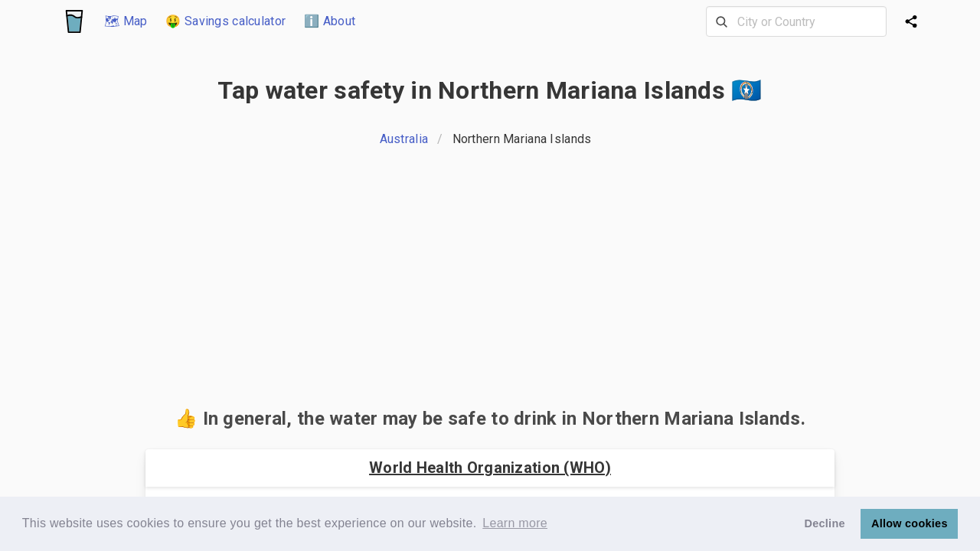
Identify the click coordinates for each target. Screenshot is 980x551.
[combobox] (796, 21)
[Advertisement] (490, 282)
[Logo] (74, 21)
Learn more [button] (515, 523)
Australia (404, 139)
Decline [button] (825, 523)
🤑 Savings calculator (225, 21)
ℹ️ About (330, 21)
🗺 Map (126, 21)
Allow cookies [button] (910, 523)
